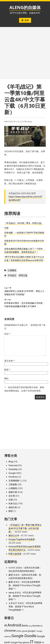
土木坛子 (13, 603)
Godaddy (13, 469)
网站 (6, 378)
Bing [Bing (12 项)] (30, 626)
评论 (7, 334)
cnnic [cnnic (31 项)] (19, 631)
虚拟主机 (13, 507)
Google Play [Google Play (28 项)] (16, 642)
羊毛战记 (12, 275)
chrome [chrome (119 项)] (10, 630)
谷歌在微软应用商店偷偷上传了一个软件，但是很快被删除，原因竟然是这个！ (25, 250)
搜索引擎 (13, 492)
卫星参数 (13, 484)
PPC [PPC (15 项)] (43, 643)
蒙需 (11, 575)
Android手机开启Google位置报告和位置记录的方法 (25, 548)
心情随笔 (12, 270)
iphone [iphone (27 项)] (26, 642)
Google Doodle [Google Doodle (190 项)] (24, 636)
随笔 (11, 511)
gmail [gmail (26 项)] (25, 631)
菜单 (25, 20)
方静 (6, 228)
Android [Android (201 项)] (14, 625)
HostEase (13, 477)
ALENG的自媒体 (25, 7)
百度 (11, 500)
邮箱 (7, 370)
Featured (13, 465)
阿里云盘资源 (15, 554)
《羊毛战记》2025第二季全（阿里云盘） (24, 223)
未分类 (12, 496)
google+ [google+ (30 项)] (32, 631)
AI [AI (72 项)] (6, 625)
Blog (11, 462)
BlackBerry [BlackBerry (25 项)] (37, 626)
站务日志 (13, 503)
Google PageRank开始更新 (22, 539)
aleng (29, 121)
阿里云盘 (23, 275)
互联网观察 (14, 481)
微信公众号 (14, 535)
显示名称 (9, 361)
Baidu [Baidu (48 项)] (25, 625)
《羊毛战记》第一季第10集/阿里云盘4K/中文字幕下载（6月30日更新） (25, 528)
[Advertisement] (25, 53)
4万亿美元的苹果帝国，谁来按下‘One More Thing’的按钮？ (24, 585)
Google (12, 473)
